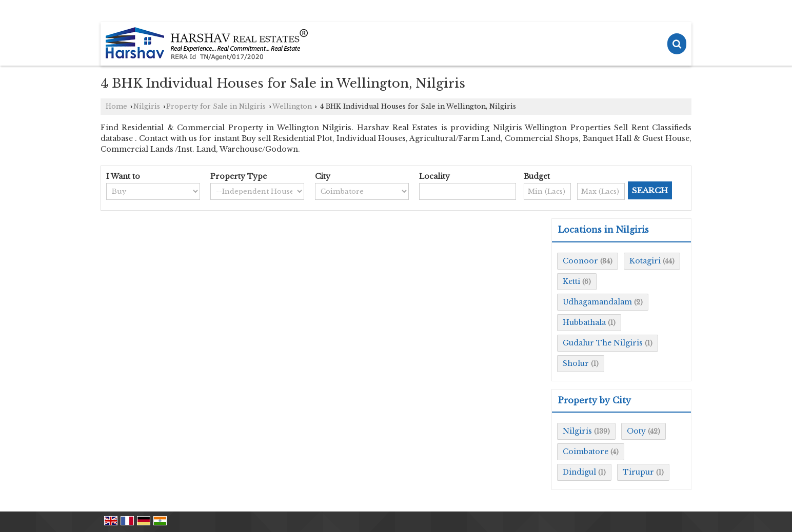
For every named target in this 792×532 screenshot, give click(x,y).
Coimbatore (586, 452)
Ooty (636, 431)
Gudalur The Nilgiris (603, 343)
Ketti (571, 281)
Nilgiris (147, 106)
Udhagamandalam (597, 302)
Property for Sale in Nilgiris (216, 106)
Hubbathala (584, 322)
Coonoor (580, 261)
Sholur (576, 363)
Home (116, 106)
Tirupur (638, 472)
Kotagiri (645, 261)
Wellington (292, 106)
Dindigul (579, 472)
